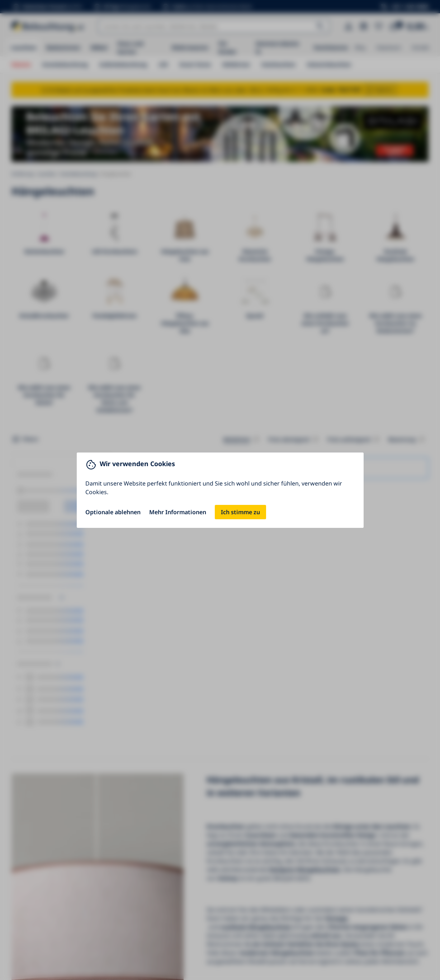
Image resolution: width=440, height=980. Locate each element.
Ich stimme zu (240, 512)
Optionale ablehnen (113, 512)
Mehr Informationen (178, 512)
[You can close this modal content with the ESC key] (220, 490)
